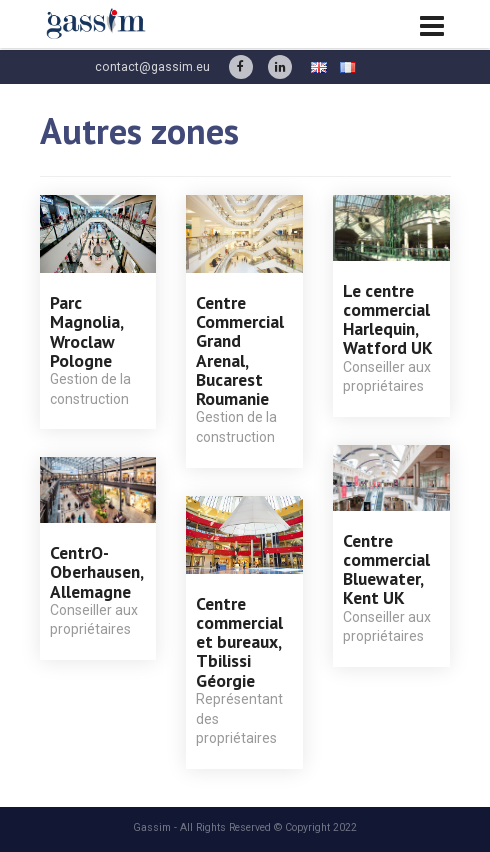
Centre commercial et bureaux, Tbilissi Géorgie (239, 642)
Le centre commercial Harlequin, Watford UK (388, 319)
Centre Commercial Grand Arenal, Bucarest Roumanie (240, 350)
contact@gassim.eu (152, 67)
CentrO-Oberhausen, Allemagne (96, 572)
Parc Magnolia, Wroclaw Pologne (86, 331)
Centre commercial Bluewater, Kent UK (386, 569)
